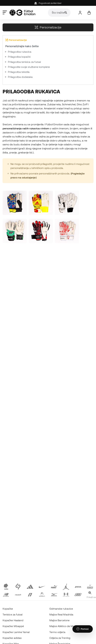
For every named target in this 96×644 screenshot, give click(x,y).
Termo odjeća (57, 632)
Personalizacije (16, 40)
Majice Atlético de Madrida (65, 626)
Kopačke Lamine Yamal (16, 632)
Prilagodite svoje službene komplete (29, 67)
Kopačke (8, 609)
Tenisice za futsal (13, 614)
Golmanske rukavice (61, 609)
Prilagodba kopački (19, 57)
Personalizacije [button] (48, 27)
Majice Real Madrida (61, 614)
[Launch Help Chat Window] (83, 629)
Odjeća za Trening (60, 638)
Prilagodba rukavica (20, 52)
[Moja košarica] (89, 13)
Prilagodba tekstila (19, 72)
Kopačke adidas (12, 638)
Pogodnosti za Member (48, 3)
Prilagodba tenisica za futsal (24, 62)
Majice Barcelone (59, 620)
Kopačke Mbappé (13, 626)
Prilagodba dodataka (20, 77)
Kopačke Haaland (13, 620)
